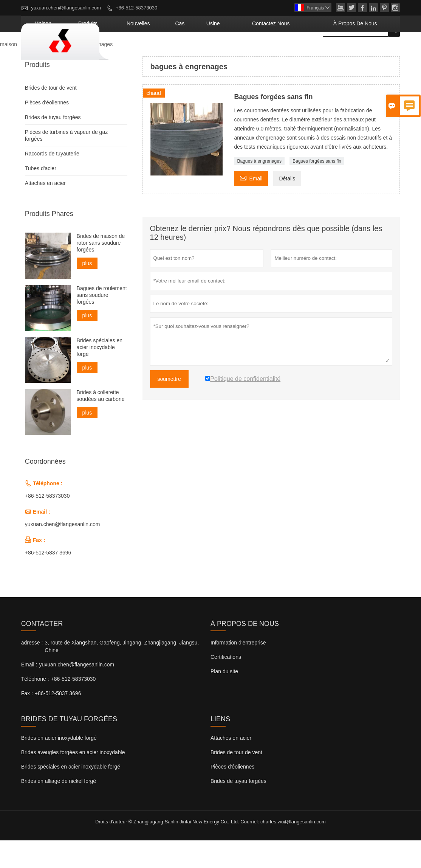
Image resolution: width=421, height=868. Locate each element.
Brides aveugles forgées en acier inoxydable (73, 780)
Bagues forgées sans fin (317, 189)
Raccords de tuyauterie (52, 181)
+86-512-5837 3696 (48, 580)
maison (128, 51)
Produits (39, 72)
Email (251, 205)
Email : (29, 692)
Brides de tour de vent (51, 115)
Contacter (42, 651)
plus (87, 291)
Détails (287, 206)
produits (162, 51)
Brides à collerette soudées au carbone (101, 423)
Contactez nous (302, 51)
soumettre (169, 407)
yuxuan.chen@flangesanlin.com (66, 8)
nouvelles (201, 51)
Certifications (226, 685)
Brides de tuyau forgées (53, 145)
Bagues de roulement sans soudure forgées (102, 322)
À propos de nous (366, 51)
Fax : (27, 721)
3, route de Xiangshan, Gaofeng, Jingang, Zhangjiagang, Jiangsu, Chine (122, 674)
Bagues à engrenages (259, 189)
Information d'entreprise (238, 670)
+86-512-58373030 (136, 8)
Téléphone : (35, 707)
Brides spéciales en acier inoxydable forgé (100, 374)
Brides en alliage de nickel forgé (59, 809)
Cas (233, 51)
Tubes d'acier (41, 196)
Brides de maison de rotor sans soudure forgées (101, 270)
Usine (258, 51)
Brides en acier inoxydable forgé (59, 766)
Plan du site (224, 699)
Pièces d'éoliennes (47, 130)
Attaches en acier (45, 211)
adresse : (32, 670)
